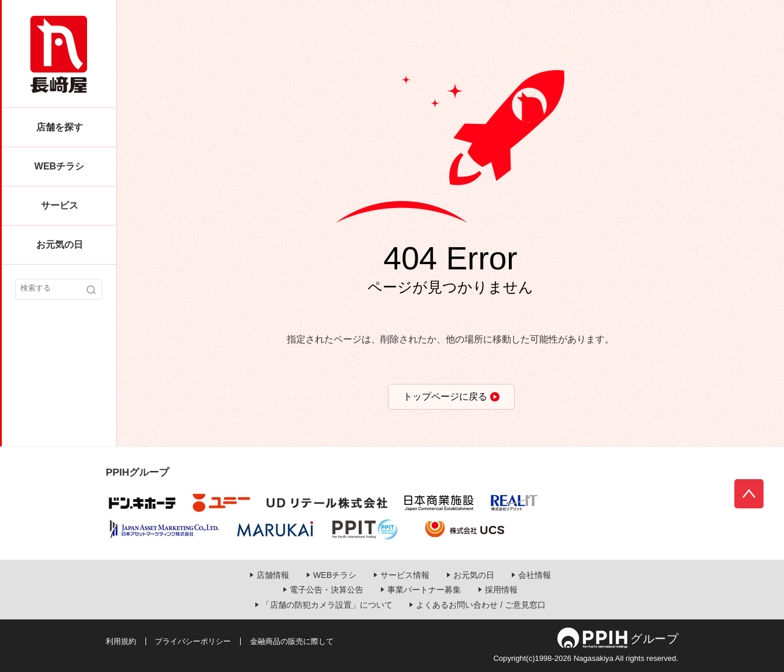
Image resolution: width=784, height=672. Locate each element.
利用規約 (121, 641)
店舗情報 (273, 575)
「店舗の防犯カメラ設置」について (327, 605)
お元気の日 (60, 245)
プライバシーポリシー (193, 641)
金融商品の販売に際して (292, 641)
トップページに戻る (445, 396)
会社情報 (535, 575)
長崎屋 (59, 54)
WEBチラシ (59, 166)
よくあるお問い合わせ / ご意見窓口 (481, 605)
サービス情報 (405, 575)
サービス (60, 205)
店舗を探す (60, 127)
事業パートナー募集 (424, 590)
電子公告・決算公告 (327, 590)
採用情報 (501, 590)
